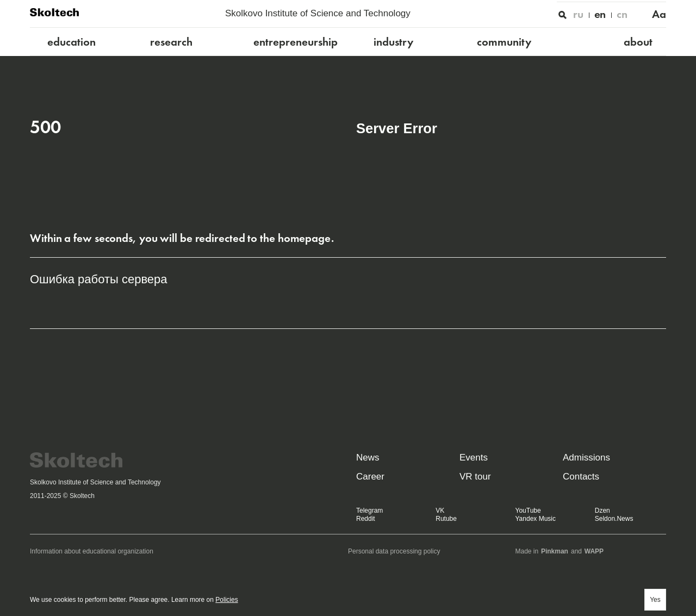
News (368, 458)
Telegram (369, 511)
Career (370, 477)
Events (474, 458)
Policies (226, 600)
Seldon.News (614, 519)
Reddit (366, 519)
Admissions (586, 458)
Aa (659, 14)
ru (578, 14)
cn (622, 14)
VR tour (475, 477)
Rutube (446, 519)
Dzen (602, 511)
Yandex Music (536, 519)
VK (440, 511)
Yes (655, 600)
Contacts (581, 477)
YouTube (528, 511)
